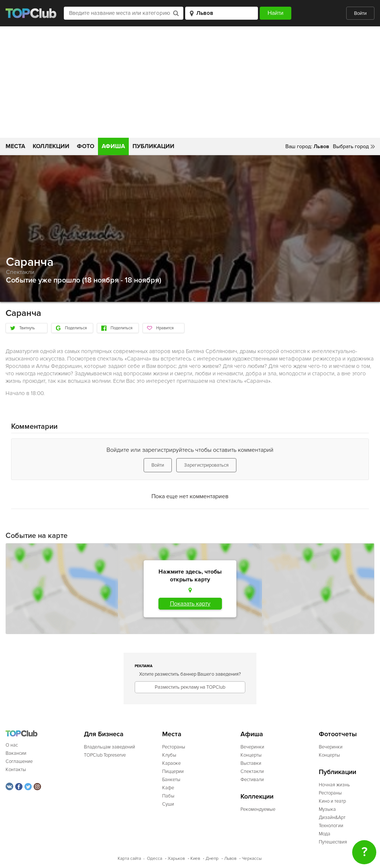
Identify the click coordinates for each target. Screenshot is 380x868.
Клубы (169, 755)
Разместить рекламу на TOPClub (190, 687)
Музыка (327, 809)
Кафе (168, 788)
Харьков (176, 859)
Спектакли (20, 272)
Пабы (168, 796)
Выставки (251, 763)
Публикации (153, 146)
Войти (360, 13)
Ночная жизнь (334, 785)
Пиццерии (173, 771)
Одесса (155, 859)
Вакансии (16, 753)
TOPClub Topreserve (105, 755)
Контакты (16, 770)
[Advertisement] (190, 82)
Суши (168, 804)
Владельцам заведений (109, 747)
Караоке (171, 763)
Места (15, 146)
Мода (325, 834)
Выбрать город (351, 146)
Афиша (113, 146)
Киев (195, 859)
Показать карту (190, 604)
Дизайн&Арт (332, 818)
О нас (12, 745)
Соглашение (19, 761)
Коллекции (51, 146)
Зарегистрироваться (206, 465)
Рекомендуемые (258, 809)
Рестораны (174, 747)
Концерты (251, 755)
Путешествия (333, 842)
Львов (230, 859)
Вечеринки (252, 747)
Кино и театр (332, 801)
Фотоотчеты (338, 734)
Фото (86, 146)
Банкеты (171, 780)
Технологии (331, 826)
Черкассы (252, 859)
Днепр (212, 859)
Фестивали (252, 780)
